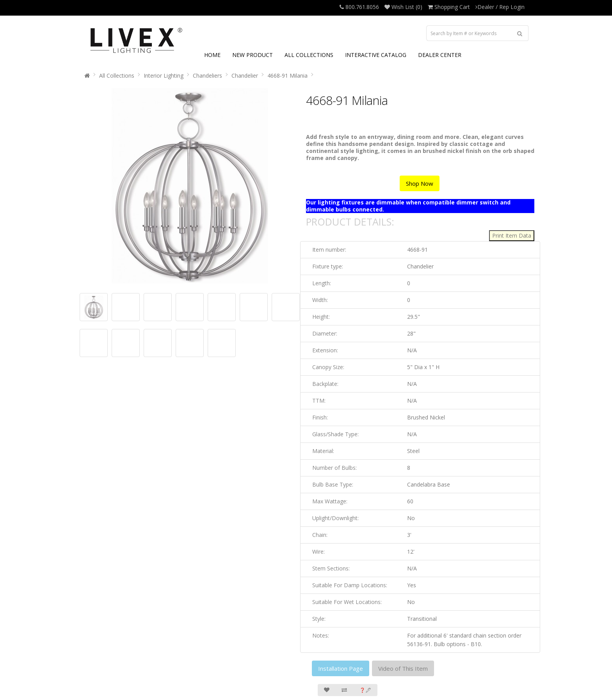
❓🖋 (365, 690)
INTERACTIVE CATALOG (376, 55)
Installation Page (341, 668)
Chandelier (245, 76)
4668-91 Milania (287, 76)
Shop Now (420, 183)
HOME (212, 55)
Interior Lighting (164, 76)
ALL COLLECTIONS (309, 55)
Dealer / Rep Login (500, 7)
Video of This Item (403, 668)
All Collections (117, 76)
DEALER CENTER (440, 55)
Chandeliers (207, 76)
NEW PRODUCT (253, 55)
